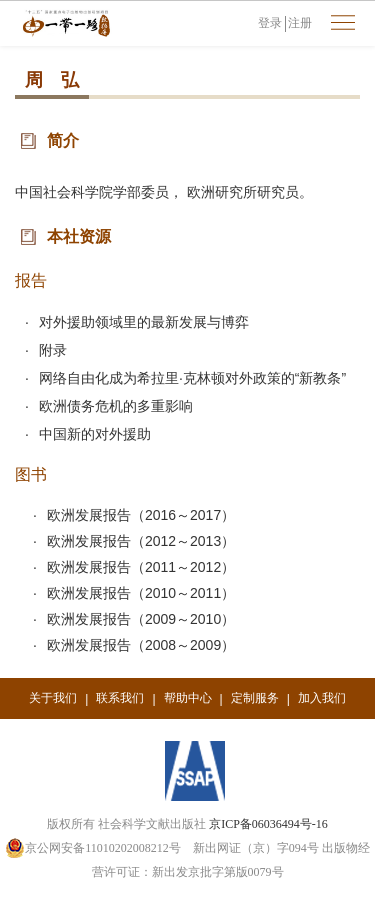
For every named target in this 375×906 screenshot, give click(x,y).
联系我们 (120, 698)
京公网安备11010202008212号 (93, 848)
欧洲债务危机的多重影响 (116, 406)
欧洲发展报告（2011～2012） (141, 567)
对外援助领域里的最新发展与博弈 (144, 322)
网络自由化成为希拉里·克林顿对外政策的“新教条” (192, 378)
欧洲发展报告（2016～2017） (141, 515)
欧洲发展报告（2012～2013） (141, 541)
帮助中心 (188, 698)
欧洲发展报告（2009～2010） (141, 619)
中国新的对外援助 (95, 434)
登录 (270, 23)
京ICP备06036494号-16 (268, 824)
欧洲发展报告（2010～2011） (141, 593)
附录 (53, 350)
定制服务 (255, 698)
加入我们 (322, 698)
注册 (300, 23)
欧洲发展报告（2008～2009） (141, 645)
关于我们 (53, 698)
